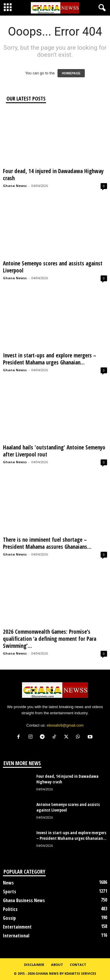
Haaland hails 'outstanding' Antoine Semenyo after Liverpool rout (54, 451)
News (8, 883)
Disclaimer (34, 965)
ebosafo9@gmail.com (65, 725)
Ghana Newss (15, 186)
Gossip (9, 918)
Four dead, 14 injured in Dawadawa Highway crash (53, 175)
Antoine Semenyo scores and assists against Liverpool (53, 267)
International (16, 936)
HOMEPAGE (71, 73)
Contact (78, 965)
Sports (10, 892)
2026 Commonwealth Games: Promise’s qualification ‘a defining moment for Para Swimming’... (50, 639)
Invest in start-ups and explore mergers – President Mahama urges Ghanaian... (50, 359)
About (57, 965)
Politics (10, 909)
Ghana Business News (24, 900)
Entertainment (17, 927)
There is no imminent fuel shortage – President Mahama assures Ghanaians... (47, 543)
